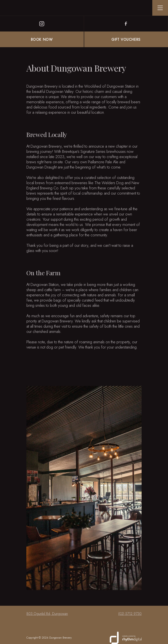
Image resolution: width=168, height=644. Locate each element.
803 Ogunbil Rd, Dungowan (47, 614)
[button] (160, 8)
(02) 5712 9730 (130, 614)
